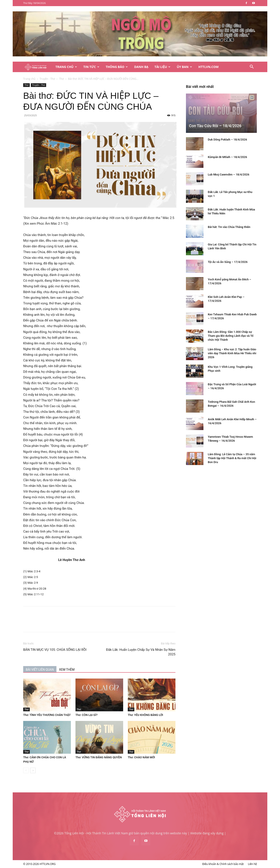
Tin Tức (91, 67)
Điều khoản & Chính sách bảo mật (223, 864)
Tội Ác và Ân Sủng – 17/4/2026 (228, 262)
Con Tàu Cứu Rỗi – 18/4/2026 (215, 126)
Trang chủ (29, 79)
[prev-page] (26, 770)
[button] (252, 67)
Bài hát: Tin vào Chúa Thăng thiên (229, 227)
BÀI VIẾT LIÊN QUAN (40, 670)
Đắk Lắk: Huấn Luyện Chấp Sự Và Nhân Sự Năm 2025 (141, 652)
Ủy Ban (184, 67)
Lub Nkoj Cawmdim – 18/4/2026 (229, 174)
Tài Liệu (162, 67)
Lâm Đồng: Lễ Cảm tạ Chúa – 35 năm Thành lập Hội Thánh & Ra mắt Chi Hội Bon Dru (232, 458)
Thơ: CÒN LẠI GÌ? (87, 715)
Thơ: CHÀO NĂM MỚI (141, 757)
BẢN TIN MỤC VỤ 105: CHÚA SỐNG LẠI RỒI (55, 650)
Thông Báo (117, 67)
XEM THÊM (67, 670)
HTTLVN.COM (209, 67)
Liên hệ (252, 864)
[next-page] (33, 770)
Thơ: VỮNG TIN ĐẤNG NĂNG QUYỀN (99, 757)
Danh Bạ (141, 67)
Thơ (62, 79)
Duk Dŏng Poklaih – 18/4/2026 (227, 140)
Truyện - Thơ (47, 79)
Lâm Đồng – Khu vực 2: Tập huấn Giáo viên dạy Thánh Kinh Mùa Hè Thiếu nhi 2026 (232, 353)
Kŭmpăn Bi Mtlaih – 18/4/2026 (227, 157)
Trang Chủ (66, 67)
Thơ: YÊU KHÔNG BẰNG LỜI (145, 715)
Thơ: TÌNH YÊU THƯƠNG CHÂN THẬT (47, 715)
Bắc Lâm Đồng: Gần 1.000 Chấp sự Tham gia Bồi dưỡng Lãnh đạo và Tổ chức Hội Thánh (231, 336)
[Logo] (38, 67)
